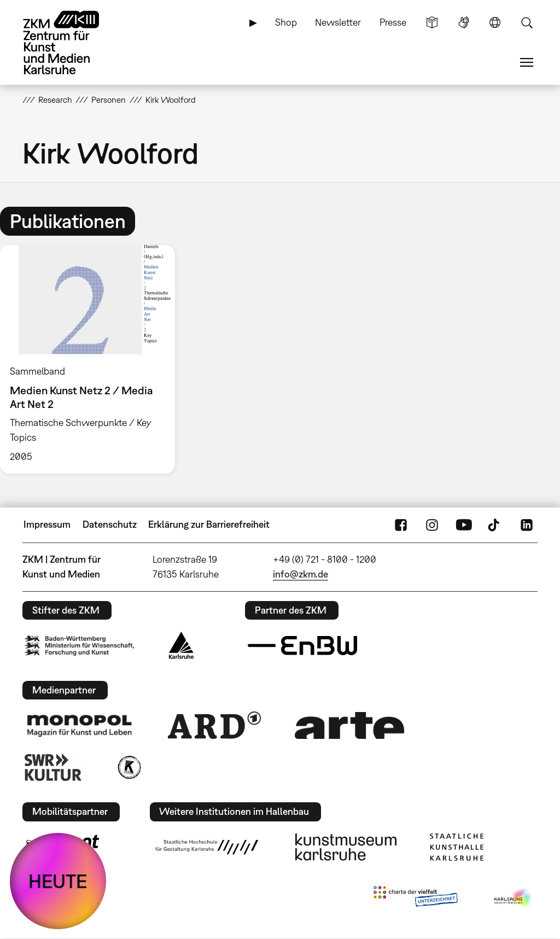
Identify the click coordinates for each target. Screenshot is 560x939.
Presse (393, 22)
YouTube (464, 524)
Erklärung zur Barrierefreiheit (209, 524)
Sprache (495, 22)
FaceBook (401, 524)
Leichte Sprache (432, 22)
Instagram (432, 524)
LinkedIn (527, 524)
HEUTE (58, 881)
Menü (527, 62)
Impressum (47, 524)
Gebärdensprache (464, 22)
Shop (286, 22)
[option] (92, 359)
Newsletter (338, 22)
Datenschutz (110, 524)
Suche (527, 22)
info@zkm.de (301, 574)
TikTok (495, 524)
